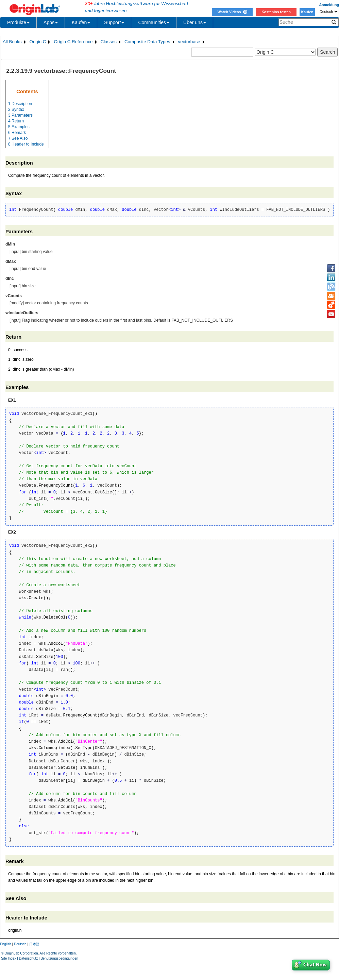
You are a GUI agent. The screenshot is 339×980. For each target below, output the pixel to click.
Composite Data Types (147, 42)
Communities (154, 22)
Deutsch (20, 944)
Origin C (38, 42)
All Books (12, 42)
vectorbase (189, 42)
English (6, 944)
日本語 (34, 944)
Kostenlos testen (276, 12)
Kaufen (307, 12)
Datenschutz (29, 958)
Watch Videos (232, 12)
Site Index (9, 958)
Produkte (18, 22)
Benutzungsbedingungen (59, 958)
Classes (109, 42)
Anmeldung (329, 5)
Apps (51, 22)
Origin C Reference (73, 42)
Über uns (195, 22)
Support (114, 22)
